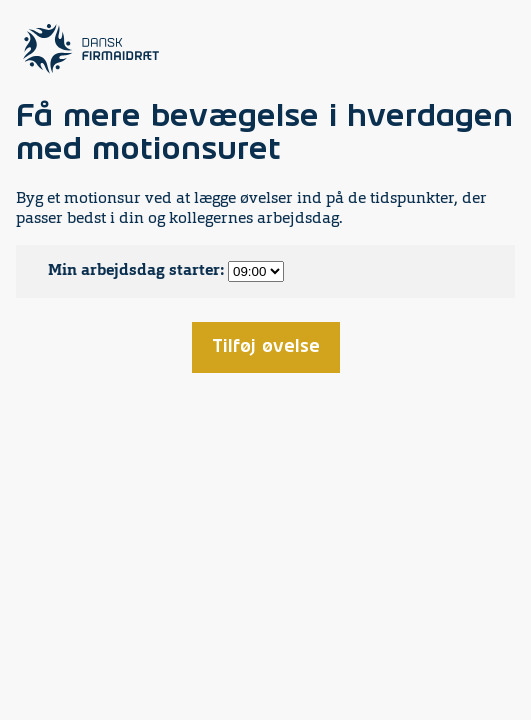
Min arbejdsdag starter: (136, 271)
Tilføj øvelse (266, 347)
